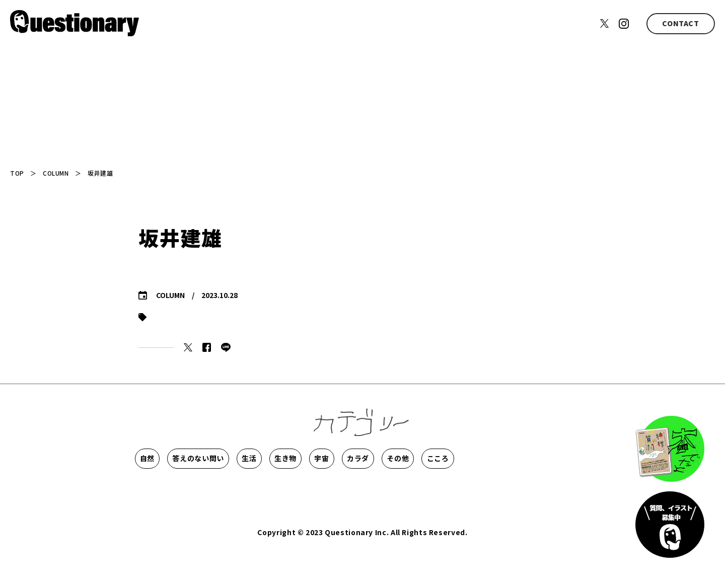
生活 (320, 458)
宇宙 (452, 458)
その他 (164, 488)
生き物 (386, 458)
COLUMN (56, 173)
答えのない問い (242, 458)
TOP (17, 173)
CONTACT (680, 23)
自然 (164, 458)
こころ (230, 488)
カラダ (518, 458)
